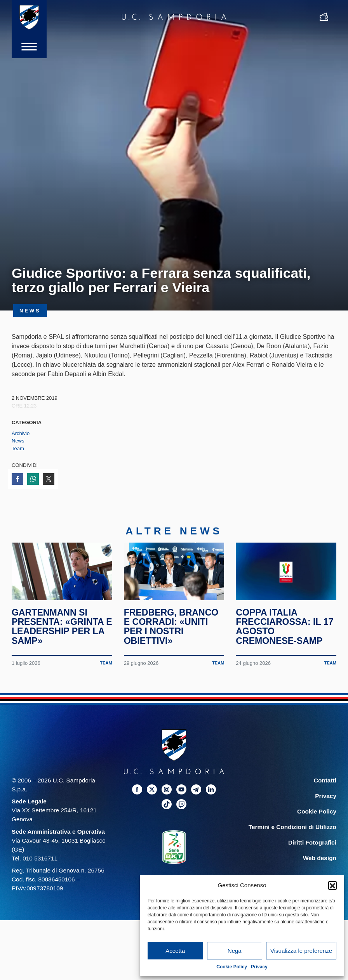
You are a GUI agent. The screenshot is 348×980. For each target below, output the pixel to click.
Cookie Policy (232, 967)
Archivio (21, 433)
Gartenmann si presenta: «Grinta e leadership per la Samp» (62, 627)
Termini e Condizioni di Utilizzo (292, 827)
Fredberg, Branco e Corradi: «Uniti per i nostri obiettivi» (171, 627)
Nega (235, 951)
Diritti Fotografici (312, 842)
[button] (332, 885)
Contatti (325, 780)
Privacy (259, 967)
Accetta (175, 951)
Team (18, 448)
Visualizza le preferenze (301, 951)
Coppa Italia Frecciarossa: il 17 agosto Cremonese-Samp (284, 627)
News (18, 441)
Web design (320, 858)
